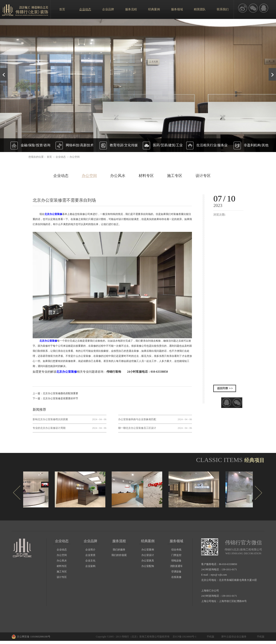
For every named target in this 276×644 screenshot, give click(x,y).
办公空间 (75, 157)
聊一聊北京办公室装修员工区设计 (137, 428)
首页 (62, 9)
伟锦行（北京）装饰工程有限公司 (141, 637)
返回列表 (225, 388)
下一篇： (55, 398)
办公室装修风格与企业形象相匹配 (137, 419)
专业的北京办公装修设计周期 (49, 428)
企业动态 (61, 157)
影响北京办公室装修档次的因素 (50, 419)
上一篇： (55, 393)
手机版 (210, 637)
